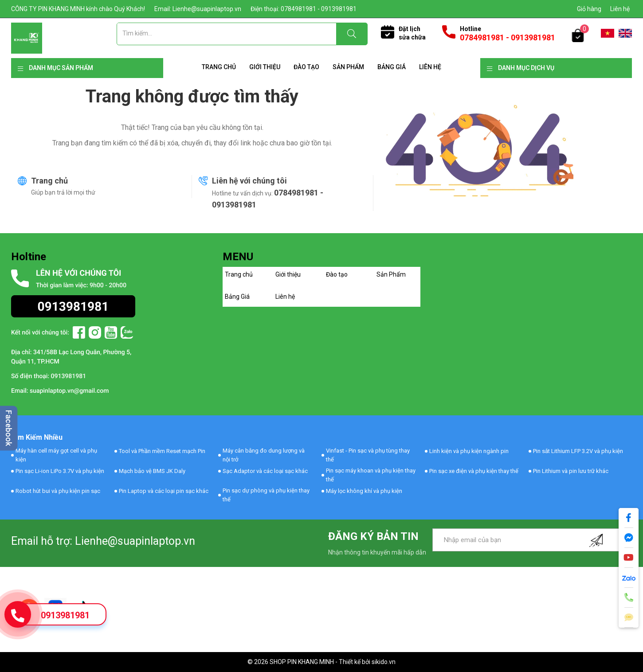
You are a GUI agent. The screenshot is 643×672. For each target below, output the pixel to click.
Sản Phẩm (348, 67)
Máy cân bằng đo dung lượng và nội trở (264, 455)
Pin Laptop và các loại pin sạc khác (164, 491)
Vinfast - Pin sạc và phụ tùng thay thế (368, 455)
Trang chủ (219, 67)
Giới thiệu (265, 67)
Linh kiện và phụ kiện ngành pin (469, 451)
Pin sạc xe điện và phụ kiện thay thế (474, 471)
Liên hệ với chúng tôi (249, 181)
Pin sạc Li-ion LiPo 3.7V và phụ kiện (60, 471)
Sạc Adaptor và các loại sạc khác (265, 471)
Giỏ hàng (589, 9)
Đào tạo (306, 67)
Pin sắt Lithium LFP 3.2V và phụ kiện (578, 451)
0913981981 (65, 615)
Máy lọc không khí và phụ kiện (364, 491)
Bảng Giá (392, 67)
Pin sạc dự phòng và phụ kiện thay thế (266, 495)
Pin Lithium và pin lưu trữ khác (571, 471)
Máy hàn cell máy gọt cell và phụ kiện (56, 455)
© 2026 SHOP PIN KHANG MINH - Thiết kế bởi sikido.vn (321, 662)
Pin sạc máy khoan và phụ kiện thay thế (371, 475)
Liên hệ (620, 9)
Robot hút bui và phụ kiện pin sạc (58, 491)
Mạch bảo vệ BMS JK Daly (152, 471)
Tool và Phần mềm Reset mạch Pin (162, 451)
